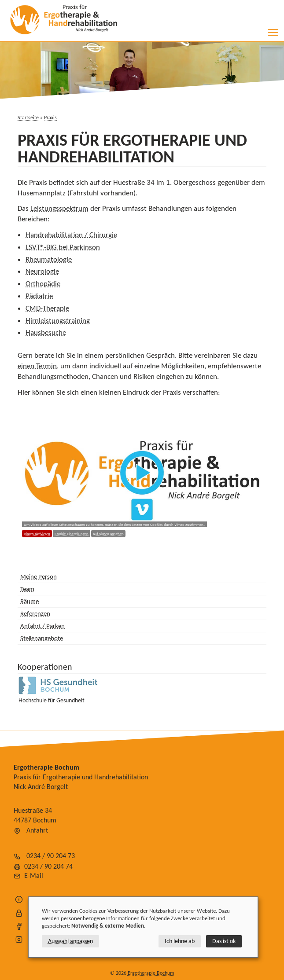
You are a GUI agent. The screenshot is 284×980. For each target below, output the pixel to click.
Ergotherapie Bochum (151, 973)
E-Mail (34, 875)
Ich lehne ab (180, 941)
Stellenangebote (42, 638)
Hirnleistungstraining (58, 321)
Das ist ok (224, 941)
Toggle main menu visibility (274, 30)
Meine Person (39, 576)
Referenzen (35, 613)
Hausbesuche (46, 332)
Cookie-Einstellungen (72, 534)
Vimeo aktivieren (37, 534)
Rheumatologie (49, 259)
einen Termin (37, 366)
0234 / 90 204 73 (51, 856)
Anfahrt (37, 830)
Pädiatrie (39, 296)
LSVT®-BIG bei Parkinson (63, 247)
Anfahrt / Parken (42, 626)
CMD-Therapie (47, 308)
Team (27, 589)
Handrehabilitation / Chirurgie (71, 235)
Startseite (28, 117)
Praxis (50, 117)
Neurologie (42, 271)
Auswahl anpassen (70, 941)
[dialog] (143, 927)
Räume (30, 601)
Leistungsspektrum (59, 208)
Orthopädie (43, 284)
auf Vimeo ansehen (108, 534)
